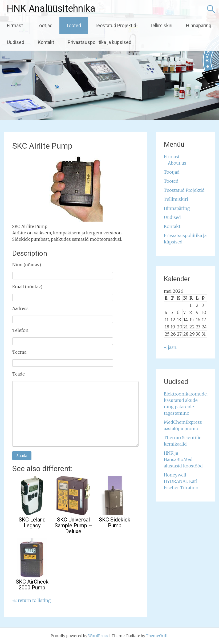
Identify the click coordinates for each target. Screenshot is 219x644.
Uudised (16, 42)
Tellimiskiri (161, 25)
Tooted (74, 25)
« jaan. (171, 347)
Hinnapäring (199, 25)
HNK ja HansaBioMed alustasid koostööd (183, 459)
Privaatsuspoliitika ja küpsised (100, 42)
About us (177, 163)
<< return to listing (32, 600)
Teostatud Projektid (115, 25)
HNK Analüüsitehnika (51, 9)
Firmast (15, 25)
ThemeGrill (157, 636)
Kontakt (46, 42)
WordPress (98, 636)
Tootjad (44, 25)
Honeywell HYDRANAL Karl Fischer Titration (181, 481)
